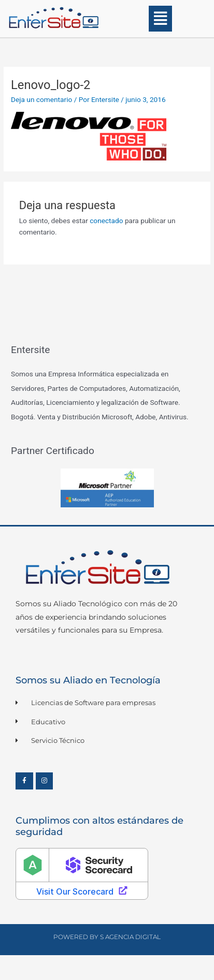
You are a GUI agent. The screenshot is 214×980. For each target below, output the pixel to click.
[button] (161, 19)
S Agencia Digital (130, 937)
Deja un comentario (41, 99)
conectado (106, 221)
